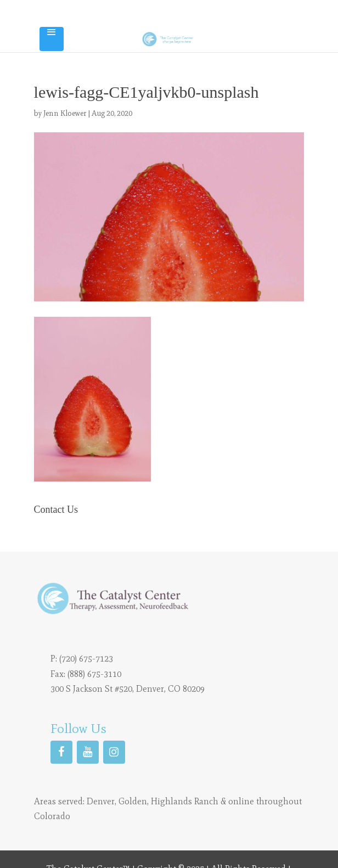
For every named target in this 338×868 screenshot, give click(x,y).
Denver (101, 801)
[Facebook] (61, 752)
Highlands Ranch (185, 801)
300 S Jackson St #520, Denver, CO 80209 (128, 689)
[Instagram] (114, 752)
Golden (133, 801)
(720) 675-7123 (86, 659)
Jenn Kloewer (65, 113)
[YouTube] (88, 752)
